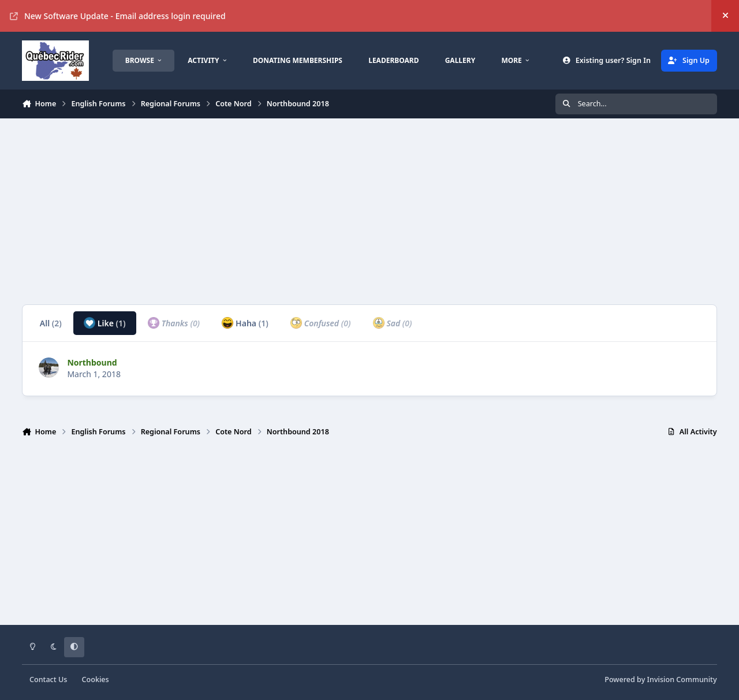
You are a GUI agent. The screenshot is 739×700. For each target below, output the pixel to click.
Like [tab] (104, 323)
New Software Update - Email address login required (118, 16)
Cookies (96, 679)
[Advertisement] (368, 211)
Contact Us (48, 679)
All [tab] (51, 323)
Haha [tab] (245, 323)
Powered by (660, 679)
